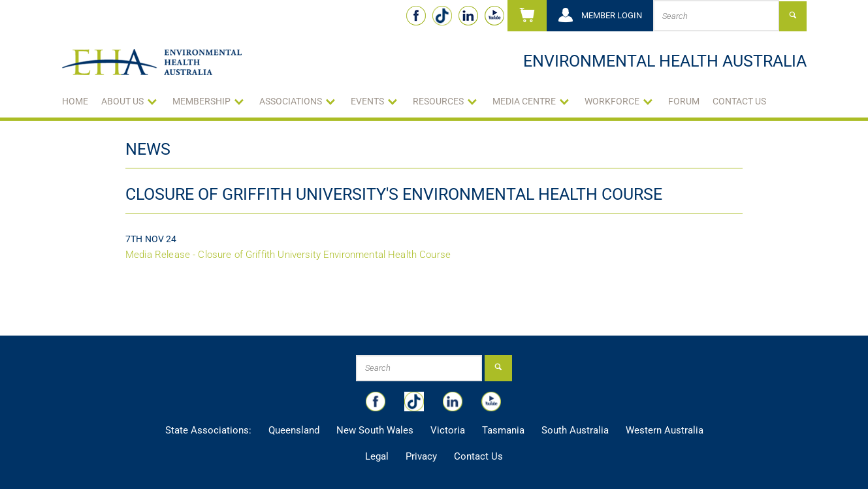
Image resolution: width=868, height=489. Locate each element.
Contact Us (739, 101)
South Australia (575, 430)
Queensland (294, 430)
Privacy (421, 456)
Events (367, 101)
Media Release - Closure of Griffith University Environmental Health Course (288, 255)
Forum (684, 101)
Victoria (448, 430)
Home (75, 101)
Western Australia (665, 430)
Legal (377, 456)
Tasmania (503, 430)
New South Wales (375, 430)
